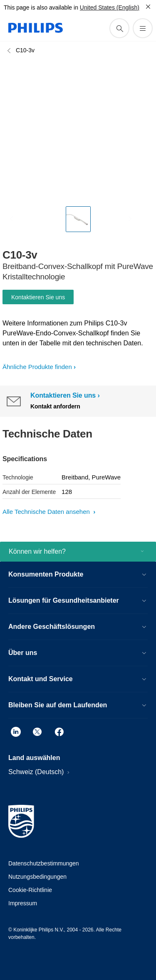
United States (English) (110, 7)
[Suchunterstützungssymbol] (119, 28)
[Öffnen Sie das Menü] (143, 28)
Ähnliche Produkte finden (37, 367)
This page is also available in (41, 7)
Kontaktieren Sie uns (38, 297)
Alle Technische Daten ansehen (47, 512)
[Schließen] (148, 7)
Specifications (25, 459)
